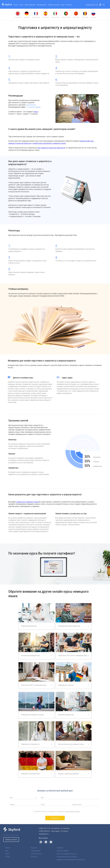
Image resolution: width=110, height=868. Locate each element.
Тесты (22, 5)
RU (104, 5)
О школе (16, 5)
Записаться (55, 818)
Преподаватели (42, 5)
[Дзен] (51, 842)
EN (107, 5)
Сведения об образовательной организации (71, 860)
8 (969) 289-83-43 (44, 831)
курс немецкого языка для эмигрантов (51, 148)
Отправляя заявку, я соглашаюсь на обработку (57, 811)
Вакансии (34, 848)
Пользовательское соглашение (67, 857)
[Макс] (41, 842)
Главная (8, 848)
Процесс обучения (54, 5)
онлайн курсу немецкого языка (27, 502)
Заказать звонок (11, 840)
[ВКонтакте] (46, 842)
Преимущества (36, 851)
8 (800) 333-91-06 (92, 5)
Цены (63, 5)
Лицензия (60, 848)
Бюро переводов (30, 5)
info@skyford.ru (44, 834)
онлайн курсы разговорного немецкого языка (49, 143)
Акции (7, 854)
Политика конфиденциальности (67, 854)
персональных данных (73, 811)
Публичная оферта (63, 851)
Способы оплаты (36, 854)
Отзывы (8, 857)
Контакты (69, 5)
